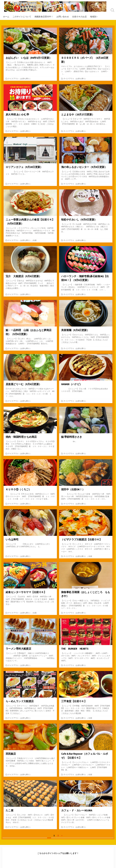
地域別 (93, 17)
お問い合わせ (63, 17)
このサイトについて (22, 17)
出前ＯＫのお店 (79, 17)
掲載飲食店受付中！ (44, 17)
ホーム (6, 17)
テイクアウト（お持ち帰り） (20, 79)
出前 (35, 241)
